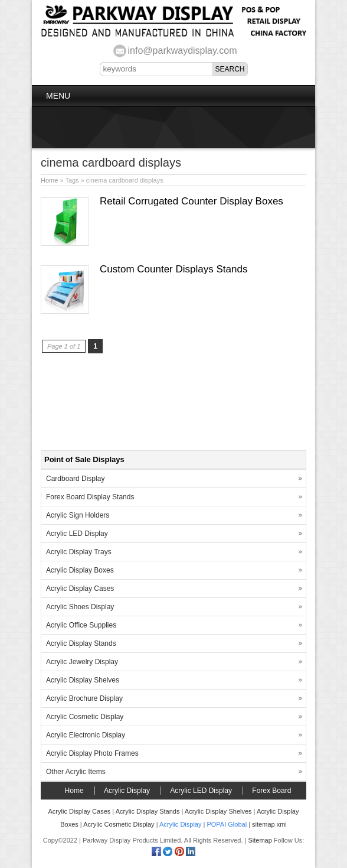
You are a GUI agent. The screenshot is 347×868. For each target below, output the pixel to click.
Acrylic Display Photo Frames (92, 753)
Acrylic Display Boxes (80, 570)
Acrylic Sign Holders (78, 515)
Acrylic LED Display (77, 534)
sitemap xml (269, 824)
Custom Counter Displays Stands (173, 269)
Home (49, 180)
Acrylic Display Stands (81, 643)
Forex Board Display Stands (90, 497)
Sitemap (260, 840)
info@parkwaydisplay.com (183, 51)
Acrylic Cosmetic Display (85, 717)
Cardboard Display (75, 479)
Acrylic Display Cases (80, 589)
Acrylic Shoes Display (80, 607)
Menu (58, 96)
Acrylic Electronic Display (86, 735)
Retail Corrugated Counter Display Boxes (191, 201)
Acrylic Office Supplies (81, 625)
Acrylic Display (127, 791)
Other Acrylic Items (76, 772)
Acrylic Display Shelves (83, 680)
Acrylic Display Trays (79, 552)
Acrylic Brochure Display (84, 698)
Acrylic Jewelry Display (82, 662)
